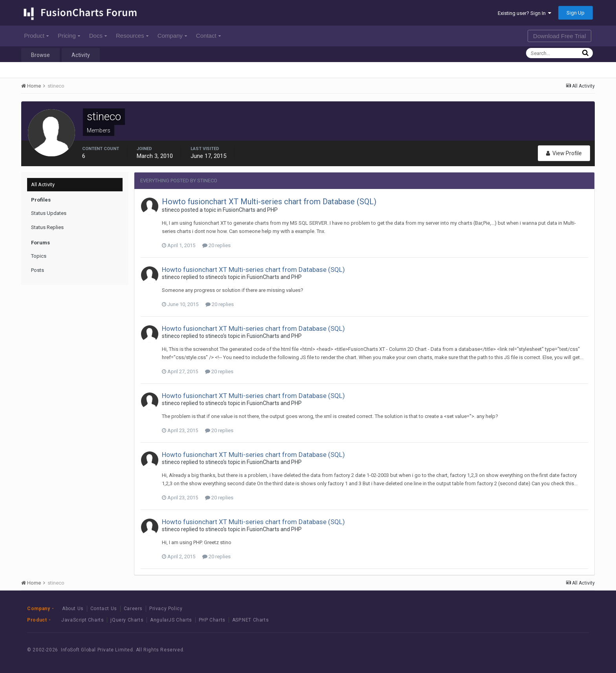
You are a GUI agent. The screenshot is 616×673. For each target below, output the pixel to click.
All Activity (43, 184)
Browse (40, 55)
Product (36, 36)
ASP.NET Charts (250, 620)
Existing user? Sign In (524, 13)
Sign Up (576, 13)
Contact (208, 36)
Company (172, 36)
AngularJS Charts (171, 620)
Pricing (69, 36)
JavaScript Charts (82, 620)
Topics (39, 256)
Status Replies (47, 227)
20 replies (216, 245)
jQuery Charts (127, 620)
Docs (98, 36)
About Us (73, 609)
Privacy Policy (166, 609)
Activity (81, 55)
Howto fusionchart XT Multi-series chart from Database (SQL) (269, 202)
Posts (38, 270)
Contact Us (104, 609)
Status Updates (49, 213)
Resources (132, 36)
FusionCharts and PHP (250, 210)
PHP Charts (212, 620)
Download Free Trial (559, 36)
